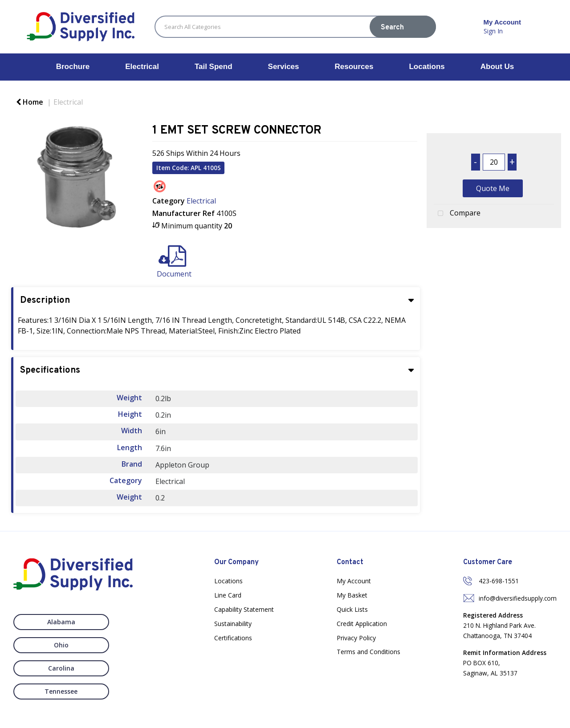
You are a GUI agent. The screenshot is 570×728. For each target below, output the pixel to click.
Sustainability (233, 624)
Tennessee (119, 645)
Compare (457, 214)
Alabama (46, 622)
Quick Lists (352, 609)
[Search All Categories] (295, 27)
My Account (354, 581)
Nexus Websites (242, 717)
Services (284, 67)
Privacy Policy (356, 638)
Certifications (233, 638)
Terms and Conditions (368, 652)
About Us (497, 67)
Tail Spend (214, 67)
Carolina (46, 645)
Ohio (119, 622)
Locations (427, 67)
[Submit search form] (403, 27)
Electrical (142, 67)
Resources (354, 67)
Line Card (228, 595)
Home (30, 102)
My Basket (352, 595)
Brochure (73, 67)
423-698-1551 (499, 581)
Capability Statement (244, 609)
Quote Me (493, 188)
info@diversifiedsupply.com (518, 598)
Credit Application (362, 624)
